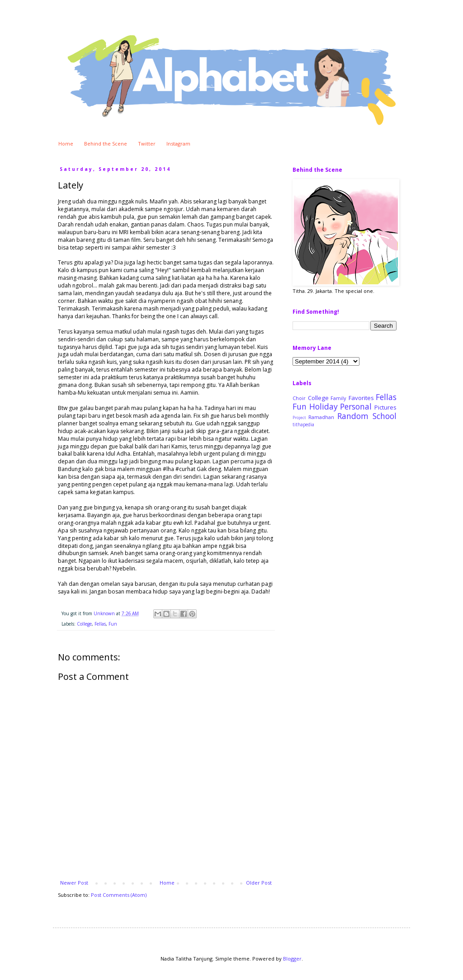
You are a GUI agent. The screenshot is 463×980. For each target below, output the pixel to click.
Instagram (178, 144)
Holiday (324, 406)
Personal (356, 406)
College (84, 624)
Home (66, 144)
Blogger (292, 959)
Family (338, 398)
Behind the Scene (106, 144)
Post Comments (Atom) (119, 895)
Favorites (361, 398)
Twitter (147, 144)
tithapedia (303, 424)
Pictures (385, 407)
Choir (299, 398)
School (385, 416)
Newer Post (74, 883)
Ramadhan (321, 417)
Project (299, 418)
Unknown (105, 613)
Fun (113, 624)
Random (353, 416)
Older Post (259, 883)
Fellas (100, 624)
